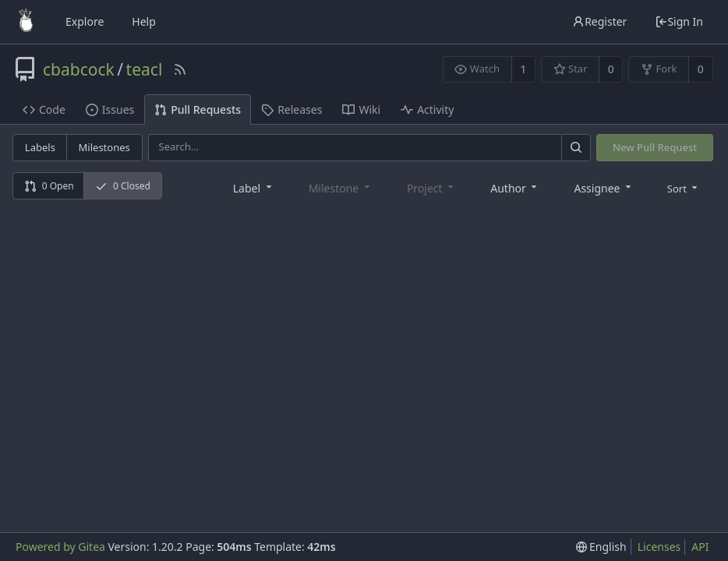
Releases (292, 109)
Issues (110, 109)
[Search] (576, 148)
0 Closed (123, 186)
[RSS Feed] (180, 69)
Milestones (104, 147)
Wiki (361, 109)
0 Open (49, 186)
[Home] (26, 22)
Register (599, 21)
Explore (85, 21)
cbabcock (79, 69)
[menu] (684, 188)
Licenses (659, 547)
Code (44, 109)
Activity (427, 109)
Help (144, 21)
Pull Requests (198, 109)
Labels (40, 147)
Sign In (679, 21)
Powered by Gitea (60, 547)
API (700, 547)
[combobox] (254, 187)
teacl (145, 69)
